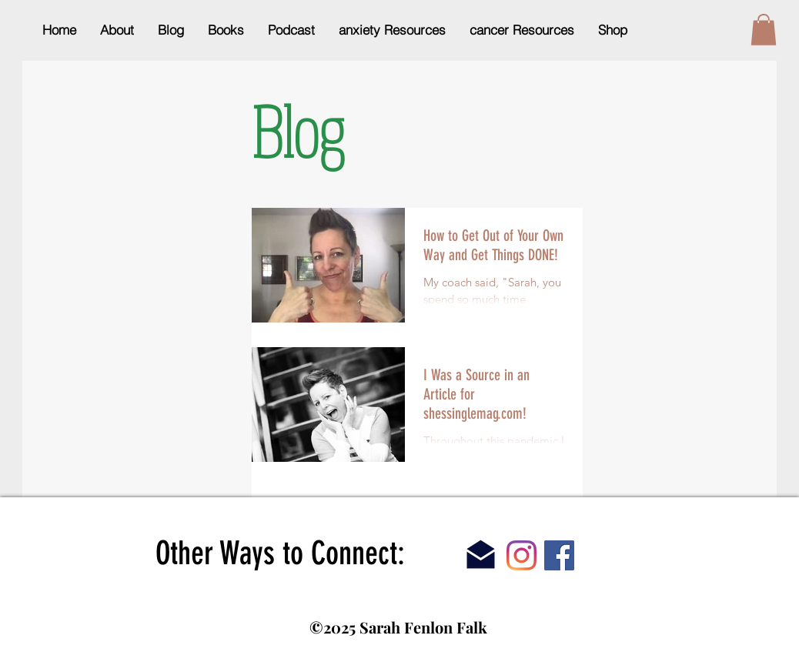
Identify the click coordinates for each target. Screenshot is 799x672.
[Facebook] (559, 555)
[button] (764, 30)
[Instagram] (522, 555)
